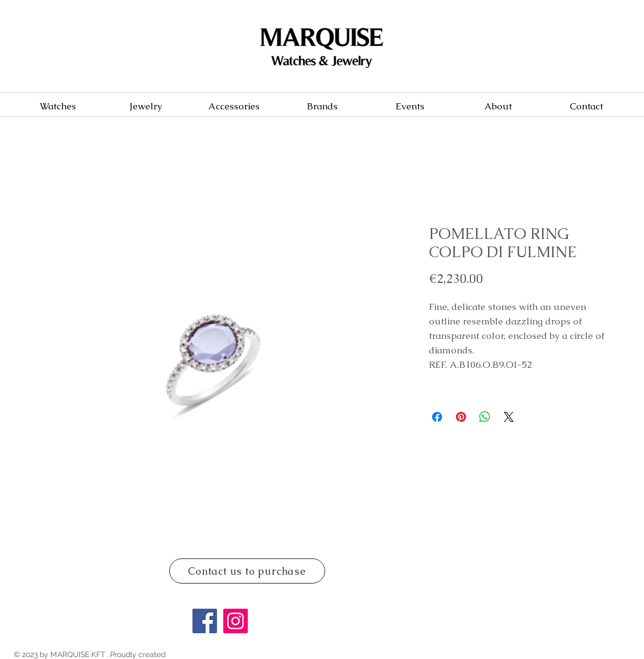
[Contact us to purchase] (247, 571)
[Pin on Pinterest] (461, 417)
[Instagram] (236, 621)
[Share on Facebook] (437, 417)
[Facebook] (205, 621)
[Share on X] (509, 417)
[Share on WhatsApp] (485, 417)
